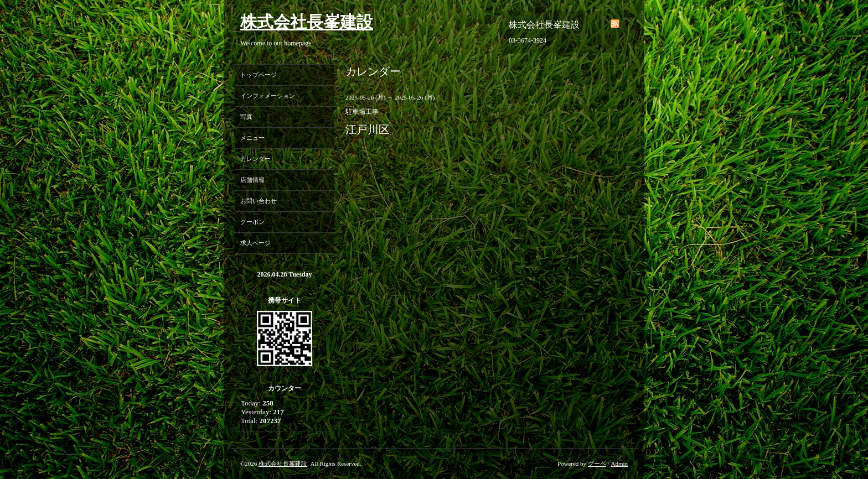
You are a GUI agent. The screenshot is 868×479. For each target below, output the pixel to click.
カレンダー (255, 159)
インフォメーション (268, 96)
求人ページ (255, 243)
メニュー (252, 138)
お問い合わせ (259, 201)
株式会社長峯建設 (307, 22)
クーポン (252, 222)
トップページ (259, 75)
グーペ (597, 464)
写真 (246, 117)
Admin (619, 464)
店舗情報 (252, 180)
